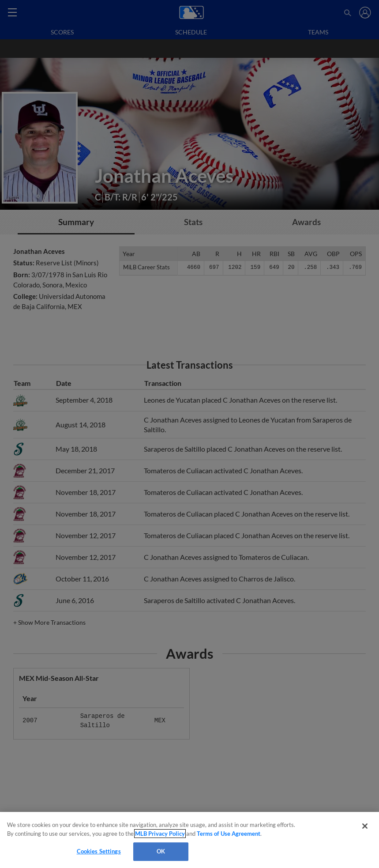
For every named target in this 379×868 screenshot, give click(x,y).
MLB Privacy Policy (160, 834)
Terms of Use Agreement (229, 834)
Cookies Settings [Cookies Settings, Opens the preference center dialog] (99, 851)
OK (161, 851)
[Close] (365, 826)
